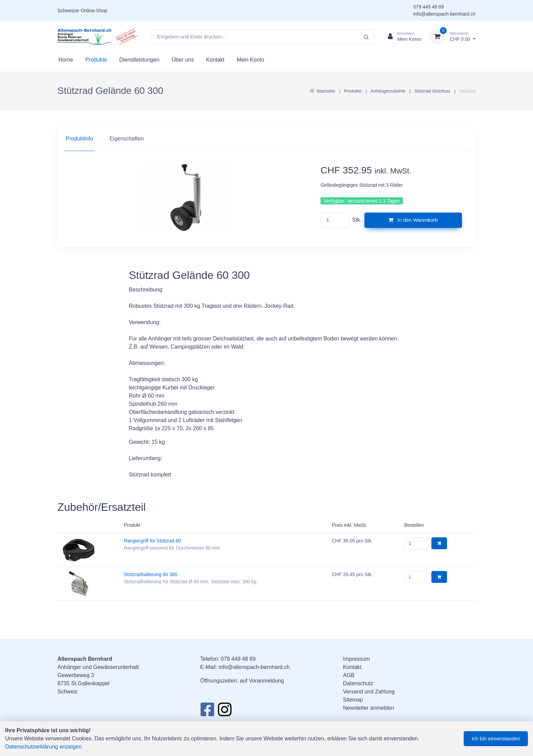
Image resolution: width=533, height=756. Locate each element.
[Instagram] (225, 711)
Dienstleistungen (139, 60)
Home (66, 60)
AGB (349, 675)
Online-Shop (94, 11)
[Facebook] (207, 711)
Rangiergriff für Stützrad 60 (152, 541)
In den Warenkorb (413, 220)
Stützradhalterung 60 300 (150, 574)
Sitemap (353, 700)
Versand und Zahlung (369, 692)
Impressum (356, 659)
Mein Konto (250, 60)
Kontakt (215, 60)
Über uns (183, 60)
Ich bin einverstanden (496, 738)
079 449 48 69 (429, 7)
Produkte (96, 60)
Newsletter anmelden (368, 708)
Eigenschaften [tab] (127, 139)
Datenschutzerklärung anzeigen (43, 747)
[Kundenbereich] (402, 37)
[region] (266, 139)
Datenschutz (358, 683)
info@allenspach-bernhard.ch (444, 14)
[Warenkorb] (452, 37)
